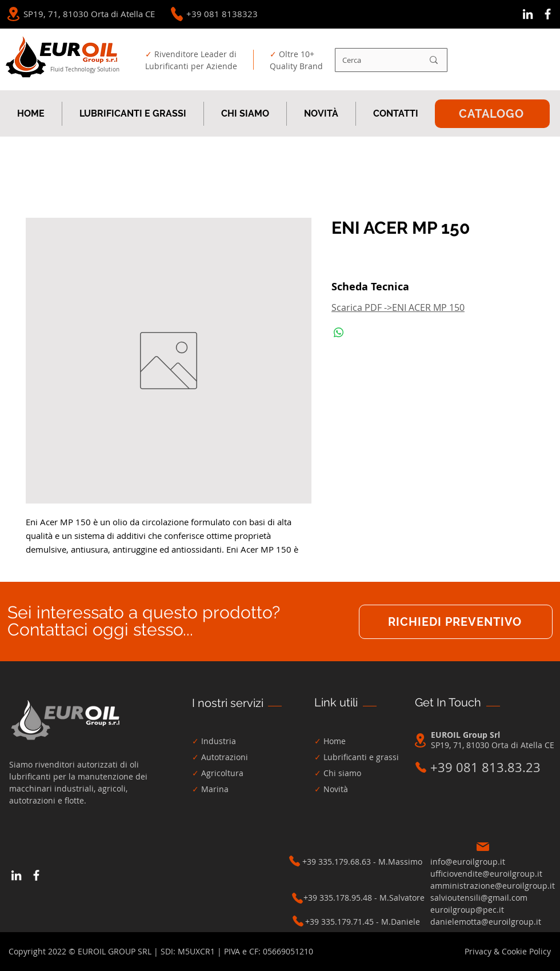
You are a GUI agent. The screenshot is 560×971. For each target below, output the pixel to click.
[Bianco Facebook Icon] (548, 14)
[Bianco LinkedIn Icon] (528, 14)
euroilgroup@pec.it (467, 910)
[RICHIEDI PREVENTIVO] (456, 622)
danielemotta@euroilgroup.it (486, 922)
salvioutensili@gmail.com (479, 898)
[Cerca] (374, 60)
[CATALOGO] (492, 114)
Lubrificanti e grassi (361, 757)
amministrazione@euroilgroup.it (493, 886)
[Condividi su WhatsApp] (339, 333)
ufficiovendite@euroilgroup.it (486, 874)
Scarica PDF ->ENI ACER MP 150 (398, 307)
